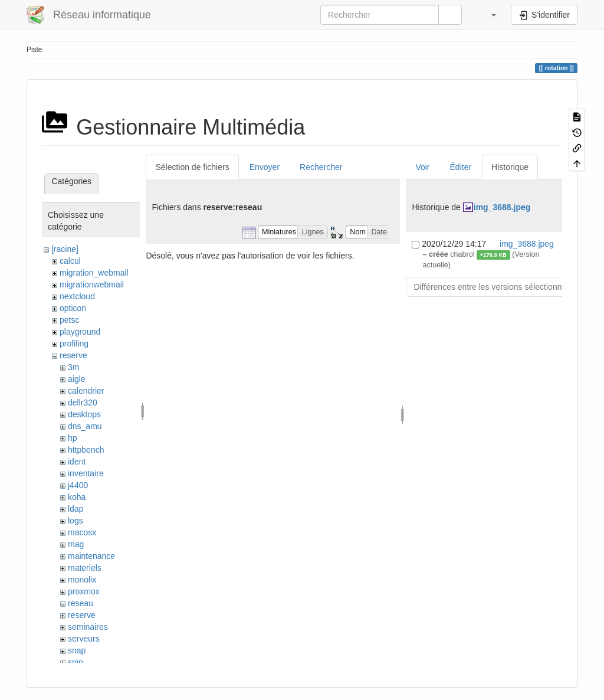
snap (77, 650)
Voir (422, 167)
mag (76, 544)
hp (73, 438)
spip (75, 662)
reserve (73, 355)
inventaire (86, 473)
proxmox (84, 591)
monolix (82, 580)
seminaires (88, 627)
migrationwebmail (92, 284)
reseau (81, 603)
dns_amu (85, 426)
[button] (488, 15)
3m (73, 367)
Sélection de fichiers (192, 167)
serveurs (84, 639)
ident (77, 462)
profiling (74, 344)
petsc (69, 320)
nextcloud (77, 296)
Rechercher (321, 167)
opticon (73, 308)
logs (75, 521)
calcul (70, 261)
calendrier (86, 391)
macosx (82, 532)
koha (77, 497)
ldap (75, 509)
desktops (84, 414)
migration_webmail (94, 273)
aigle (77, 379)
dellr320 (83, 403)
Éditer (461, 167)
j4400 (78, 485)
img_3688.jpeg (502, 207)
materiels (85, 568)
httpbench (86, 450)
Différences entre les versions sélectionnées (494, 287)
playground (80, 332)
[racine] (65, 249)
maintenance (91, 556)
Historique (510, 167)
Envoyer (265, 167)
